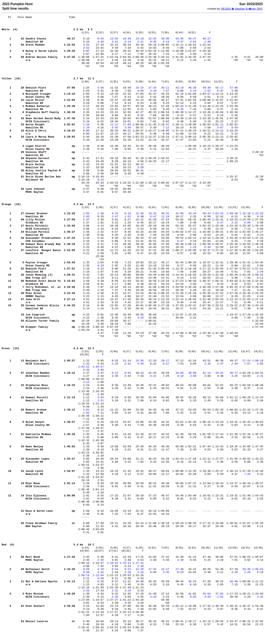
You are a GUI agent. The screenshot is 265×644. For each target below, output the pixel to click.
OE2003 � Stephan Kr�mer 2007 (242, 9)
